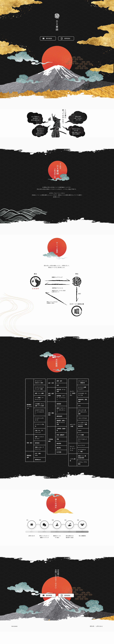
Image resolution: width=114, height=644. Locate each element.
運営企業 (92, 639)
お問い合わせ (99, 639)
